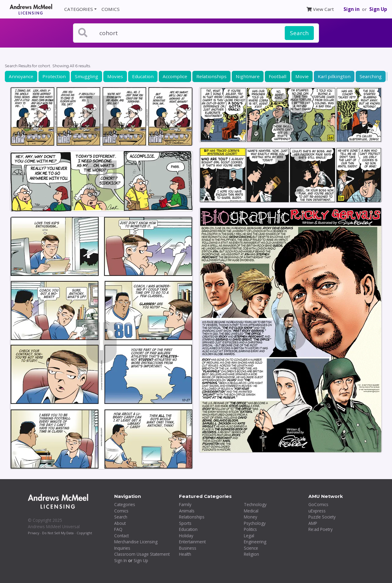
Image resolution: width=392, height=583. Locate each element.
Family (185, 504)
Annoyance (21, 76)
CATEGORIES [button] (79, 9)
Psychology (255, 523)
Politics (250, 529)
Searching (371, 76)
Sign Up (378, 9)
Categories (125, 504)
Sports (185, 523)
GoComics (318, 504)
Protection (54, 76)
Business (188, 548)
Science (251, 548)
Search (299, 33)
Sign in (352, 9)
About (120, 523)
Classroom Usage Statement (142, 554)
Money (251, 517)
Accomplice (175, 76)
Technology (255, 504)
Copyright (84, 533)
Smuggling (86, 76)
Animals (187, 511)
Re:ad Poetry (321, 529)
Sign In (121, 560)
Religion (251, 554)
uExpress (317, 511)
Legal (249, 536)
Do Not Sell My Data (58, 533)
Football (277, 76)
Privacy (33, 533)
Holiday (186, 536)
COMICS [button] (111, 9)
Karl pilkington (334, 76)
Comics (121, 511)
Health (185, 554)
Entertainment (192, 542)
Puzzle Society (322, 517)
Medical (251, 511)
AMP (313, 523)
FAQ (118, 529)
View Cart (320, 9)
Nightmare (248, 76)
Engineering (255, 542)
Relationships (211, 76)
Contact (121, 536)
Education (143, 76)
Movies (115, 76)
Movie (302, 76)
